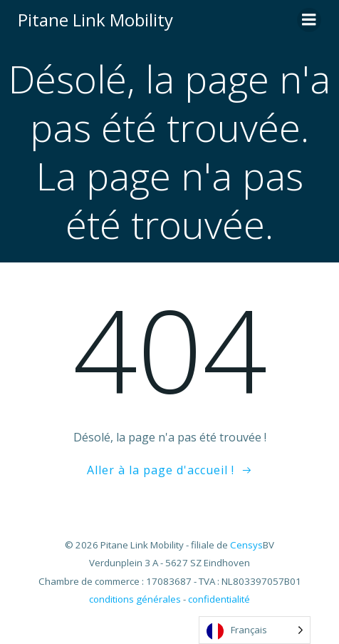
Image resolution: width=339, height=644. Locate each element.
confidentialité (219, 599)
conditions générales (135, 599)
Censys (246, 545)
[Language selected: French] (255, 630)
